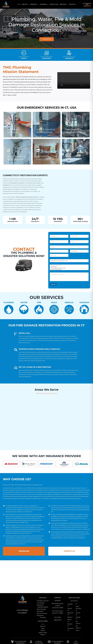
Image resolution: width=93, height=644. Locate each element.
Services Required (69, 265)
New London (37, 183)
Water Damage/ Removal (69, 268)
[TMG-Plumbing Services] (17, 128)
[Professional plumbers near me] (47, 155)
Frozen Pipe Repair (69, 269)
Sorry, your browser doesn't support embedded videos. (74, 80)
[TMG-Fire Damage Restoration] (76, 128)
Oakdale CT (78, 618)
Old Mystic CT (78, 627)
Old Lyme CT (78, 623)
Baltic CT (70, 617)
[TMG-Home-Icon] (22, 595)
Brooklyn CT (70, 625)
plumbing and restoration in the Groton (21, 183)
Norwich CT (78, 614)
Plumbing (69, 267)
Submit (53, 284)
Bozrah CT (69, 621)
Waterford (6, 185)
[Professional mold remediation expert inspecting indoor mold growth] (17, 155)
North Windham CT (78, 608)
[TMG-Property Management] (76, 155)
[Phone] (79, 242)
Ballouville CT (70, 614)
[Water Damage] (47, 128)
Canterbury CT (70, 629)
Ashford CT (70, 609)
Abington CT (70, 605)
